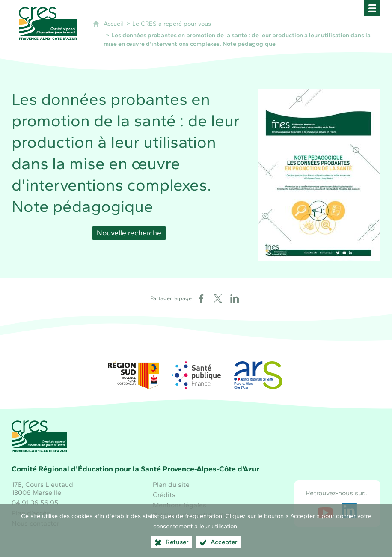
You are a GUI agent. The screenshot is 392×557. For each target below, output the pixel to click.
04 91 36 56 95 (35, 503)
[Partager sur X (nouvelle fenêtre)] (218, 298)
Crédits (164, 495)
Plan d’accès (31, 513)
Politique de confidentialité (195, 515)
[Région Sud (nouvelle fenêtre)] (134, 375)
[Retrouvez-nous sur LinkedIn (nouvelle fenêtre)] (349, 510)
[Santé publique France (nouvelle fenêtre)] (196, 375)
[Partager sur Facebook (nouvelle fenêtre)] (201, 298)
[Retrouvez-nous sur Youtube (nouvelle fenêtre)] (325, 510)
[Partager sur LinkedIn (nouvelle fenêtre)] (235, 298)
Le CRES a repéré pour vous (172, 24)
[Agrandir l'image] (319, 174)
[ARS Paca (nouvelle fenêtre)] (258, 375)
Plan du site (171, 484)
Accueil (113, 24)
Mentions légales (180, 505)
